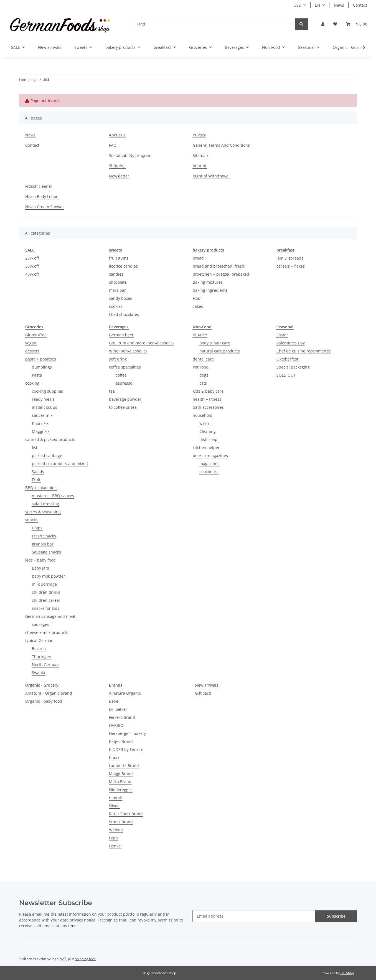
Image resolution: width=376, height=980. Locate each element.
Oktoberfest (287, 359)
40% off (32, 274)
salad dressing (45, 504)
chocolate (118, 282)
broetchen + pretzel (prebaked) (222, 274)
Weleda (116, 830)
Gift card (203, 693)
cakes (198, 306)
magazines (209, 464)
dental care (203, 359)
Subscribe (336, 916)
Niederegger (121, 790)
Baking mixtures (208, 282)
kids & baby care (208, 391)
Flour (197, 298)
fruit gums (119, 258)
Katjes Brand (121, 741)
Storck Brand (121, 822)
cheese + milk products (47, 632)
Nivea (114, 806)
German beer (121, 335)
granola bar (43, 544)
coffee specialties (125, 367)
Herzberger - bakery (128, 733)
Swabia (39, 673)
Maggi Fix (41, 431)
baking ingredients (210, 290)
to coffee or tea (123, 407)
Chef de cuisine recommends (304, 351)
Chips (37, 528)
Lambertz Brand (124, 766)
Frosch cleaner (39, 186)
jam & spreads (290, 258)
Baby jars (40, 568)
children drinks (46, 592)
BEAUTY (200, 335)
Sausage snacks (46, 552)
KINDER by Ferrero (126, 749)
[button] (323, 24)
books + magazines (210, 455)
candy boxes (120, 298)
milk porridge (44, 584)
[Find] (214, 24)
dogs (204, 375)
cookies (116, 306)
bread (198, 258)
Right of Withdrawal (211, 176)
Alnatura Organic (125, 693)
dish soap (208, 439)
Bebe (114, 701)
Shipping (117, 166)
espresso (124, 383)
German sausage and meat (50, 616)
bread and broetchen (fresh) (219, 266)
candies (116, 274)
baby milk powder (49, 576)
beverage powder (125, 399)
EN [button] (318, 5)
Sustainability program (130, 155)
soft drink (118, 359)
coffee (121, 375)
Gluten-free (36, 335)
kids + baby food (40, 560)
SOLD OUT (286, 375)
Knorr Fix (40, 423)
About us (117, 135)
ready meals (43, 399)
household (203, 415)
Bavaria (39, 648)
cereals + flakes (291, 266)
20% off (32, 258)
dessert (32, 351)
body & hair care (215, 343)
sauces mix (42, 415)
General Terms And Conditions (221, 145)
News (339, 5)
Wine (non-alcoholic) (128, 351)
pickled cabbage (47, 455)
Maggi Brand (121, 774)
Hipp (113, 838)
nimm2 (115, 798)
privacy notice (82, 920)
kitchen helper (206, 447)
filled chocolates (124, 314)
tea (112, 391)
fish (35, 447)
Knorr (114, 757)
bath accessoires (208, 407)
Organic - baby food (44, 701)
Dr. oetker (118, 709)
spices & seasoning (43, 512)
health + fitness (207, 399)
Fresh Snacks (44, 536)
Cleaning (208, 431)
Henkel (115, 846)
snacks (31, 520)
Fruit (36, 480)
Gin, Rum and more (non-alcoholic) (141, 343)
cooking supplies (47, 391)
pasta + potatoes (41, 359)
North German (45, 665)
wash (204, 423)
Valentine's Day (291, 343)
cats (203, 383)
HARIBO (116, 725)
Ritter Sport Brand (126, 814)
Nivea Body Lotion (42, 196)
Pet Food (201, 367)
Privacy (199, 135)
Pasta (37, 375)
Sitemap (200, 155)
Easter (282, 335)
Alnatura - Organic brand (49, 693)
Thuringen (42, 657)
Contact (360, 5)
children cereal (46, 600)
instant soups (45, 407)
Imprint (200, 166)
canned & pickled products (50, 439)
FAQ (113, 145)
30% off (32, 266)
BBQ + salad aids (41, 488)
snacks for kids (46, 608)
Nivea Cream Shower (45, 207)
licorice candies (123, 266)
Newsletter (119, 176)
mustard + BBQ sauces (53, 496)
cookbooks (209, 472)
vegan (31, 343)
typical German (39, 640)
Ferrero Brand (122, 717)
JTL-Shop (347, 973)
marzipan (118, 290)
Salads (38, 472)
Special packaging (293, 367)
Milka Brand (120, 782)
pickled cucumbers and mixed (60, 464)
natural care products (220, 351)
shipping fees (85, 959)
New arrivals (207, 685)
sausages (40, 624)
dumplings (42, 367)
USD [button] (298, 5)
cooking (32, 383)
